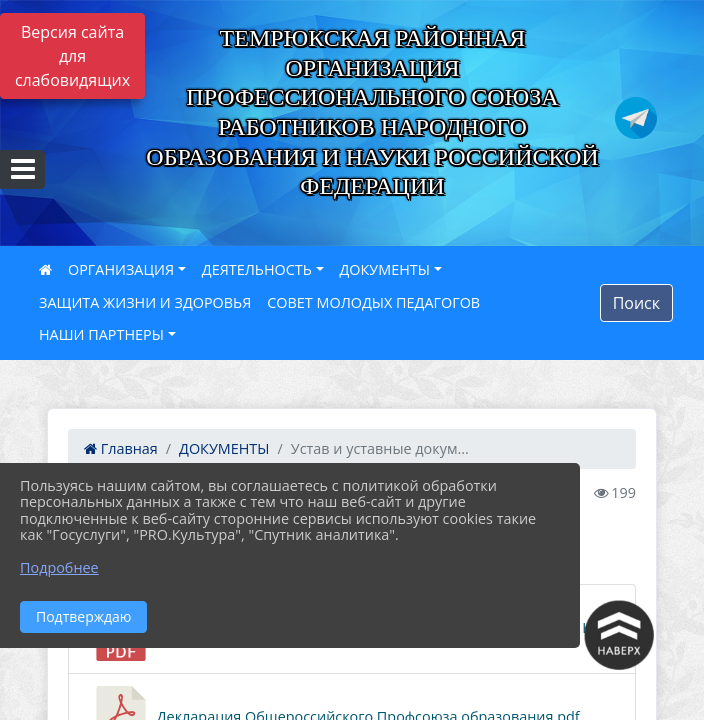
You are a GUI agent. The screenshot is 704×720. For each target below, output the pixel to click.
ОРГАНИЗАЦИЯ (121, 269)
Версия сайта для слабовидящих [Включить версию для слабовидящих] (72, 56)
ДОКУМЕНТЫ (385, 269)
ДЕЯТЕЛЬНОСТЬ (257, 269)
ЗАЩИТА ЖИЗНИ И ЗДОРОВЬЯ (145, 302)
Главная (121, 448)
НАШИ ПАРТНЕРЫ (101, 334)
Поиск (636, 303)
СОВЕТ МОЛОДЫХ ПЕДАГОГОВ (373, 302)
